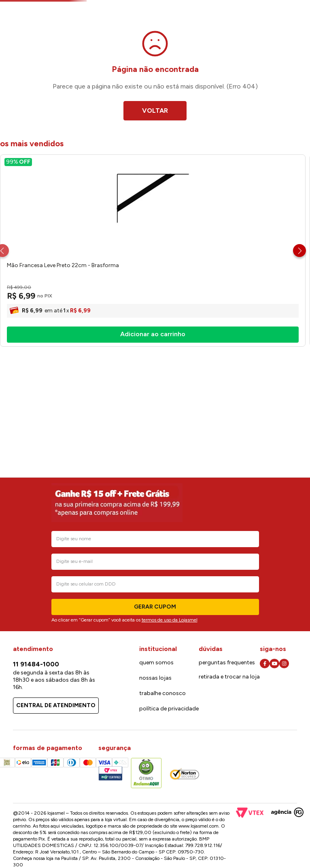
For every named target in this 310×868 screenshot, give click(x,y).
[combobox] (138, 39)
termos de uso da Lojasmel (170, 620)
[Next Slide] (299, 334)
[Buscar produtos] (190, 38)
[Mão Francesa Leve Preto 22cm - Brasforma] (53, 334)
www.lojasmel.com (199, 826)
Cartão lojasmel (242, 16)
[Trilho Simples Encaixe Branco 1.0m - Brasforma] (163, 334)
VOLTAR (155, 194)
